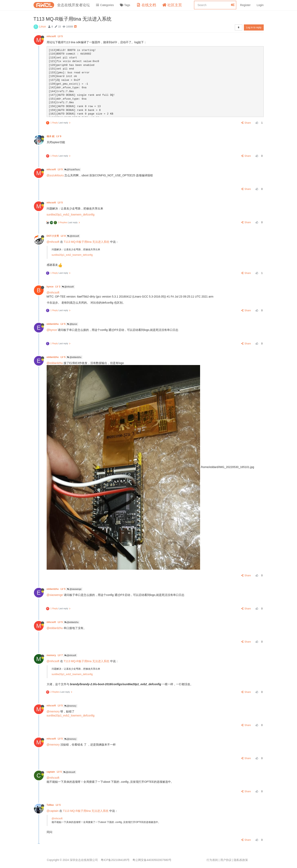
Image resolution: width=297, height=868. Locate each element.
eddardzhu (56, 324)
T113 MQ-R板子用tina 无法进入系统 (87, 242)
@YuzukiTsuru (72, 170)
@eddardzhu (74, 357)
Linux (43, 26)
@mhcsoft (73, 236)
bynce (54, 287)
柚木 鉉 (54, 136)
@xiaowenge (74, 589)
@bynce (72, 324)
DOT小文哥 (57, 236)
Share (246, 123)
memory (55, 655)
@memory (70, 706)
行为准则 (212, 860)
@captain (53, 811)
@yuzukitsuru (55, 175)
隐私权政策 (241, 860)
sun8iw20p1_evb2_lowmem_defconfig (71, 215)
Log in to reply (254, 27)
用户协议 (226, 860)
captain (55, 772)
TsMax (54, 805)
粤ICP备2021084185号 (115, 860)
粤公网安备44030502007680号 (152, 860)
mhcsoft (55, 36)
